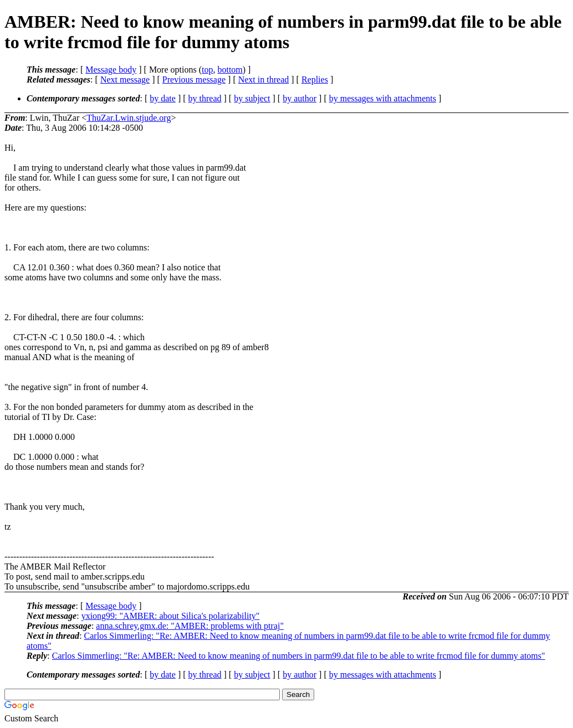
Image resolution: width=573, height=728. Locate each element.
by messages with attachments (383, 98)
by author (300, 98)
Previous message (194, 80)
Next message (125, 80)
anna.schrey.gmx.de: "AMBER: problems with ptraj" (190, 626)
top (207, 70)
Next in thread (264, 80)
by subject (252, 98)
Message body (111, 70)
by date (163, 98)
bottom (230, 70)
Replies (315, 80)
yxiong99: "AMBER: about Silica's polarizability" (171, 616)
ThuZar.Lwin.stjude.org (129, 118)
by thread (205, 98)
